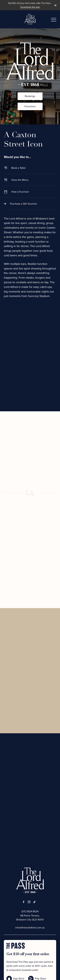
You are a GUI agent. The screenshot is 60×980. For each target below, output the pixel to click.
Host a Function (30, 192)
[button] (54, 20)
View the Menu (30, 180)
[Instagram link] (29, 902)
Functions (30, 106)
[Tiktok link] (35, 902)
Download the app (30, 7)
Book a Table (30, 168)
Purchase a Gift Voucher (30, 204)
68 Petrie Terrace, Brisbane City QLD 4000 (30, 918)
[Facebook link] (24, 902)
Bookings (30, 96)
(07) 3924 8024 (30, 911)
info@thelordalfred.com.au (30, 928)
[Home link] (30, 19)
